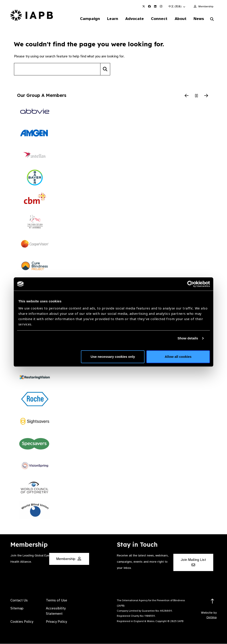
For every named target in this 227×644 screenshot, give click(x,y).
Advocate (133, 19)
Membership (206, 6)
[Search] (105, 69)
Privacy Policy (56, 622)
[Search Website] (212, 20)
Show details (188, 338)
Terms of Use (57, 601)
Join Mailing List (193, 562)
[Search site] (57, 69)
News (198, 19)
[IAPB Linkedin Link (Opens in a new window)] (155, 6)
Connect (158, 19)
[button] (177, 6)
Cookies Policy (22, 622)
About (180, 19)
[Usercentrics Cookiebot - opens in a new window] (191, 284)
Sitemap (17, 609)
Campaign (88, 19)
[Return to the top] (212, 602)
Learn (111, 19)
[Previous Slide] (187, 96)
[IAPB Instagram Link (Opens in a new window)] (161, 6)
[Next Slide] (206, 96)
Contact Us (19, 601)
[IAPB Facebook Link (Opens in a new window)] (149, 6)
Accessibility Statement (56, 611)
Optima (211, 618)
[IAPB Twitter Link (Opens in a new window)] (144, 6)
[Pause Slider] (196, 96)
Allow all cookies (178, 357)
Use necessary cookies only (113, 357)
